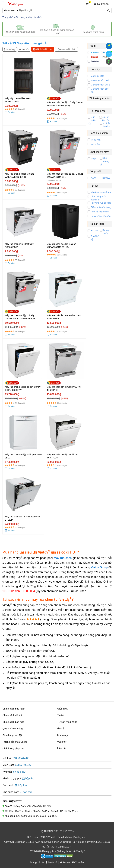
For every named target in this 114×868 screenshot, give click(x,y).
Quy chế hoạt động (13, 729)
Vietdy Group (99, 567)
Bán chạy (10, 49)
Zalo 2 (109, 54)
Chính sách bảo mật (13, 722)
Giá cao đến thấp (66, 49)
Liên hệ (61, 748)
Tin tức (61, 715)
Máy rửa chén (63, 558)
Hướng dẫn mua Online (15, 742)
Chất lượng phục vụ (13, 748)
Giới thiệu (63, 709)
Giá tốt (24, 49)
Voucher (62, 742)
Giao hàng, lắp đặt (12, 735)
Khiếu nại (62, 735)
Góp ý (61, 729)
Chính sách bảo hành (14, 709)
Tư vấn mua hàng (67, 722)
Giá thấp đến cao (43, 49)
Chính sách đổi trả (12, 715)
